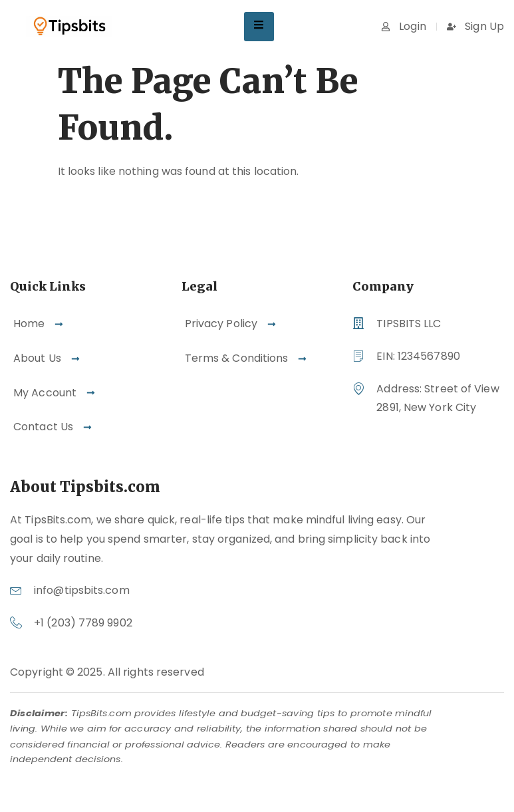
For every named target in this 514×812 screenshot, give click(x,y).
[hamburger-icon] (259, 27)
